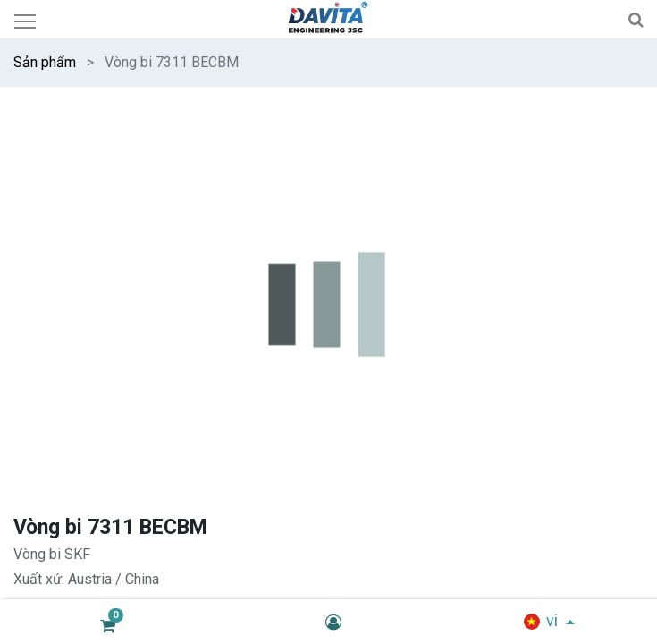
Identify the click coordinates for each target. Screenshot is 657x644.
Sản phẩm (45, 62)
